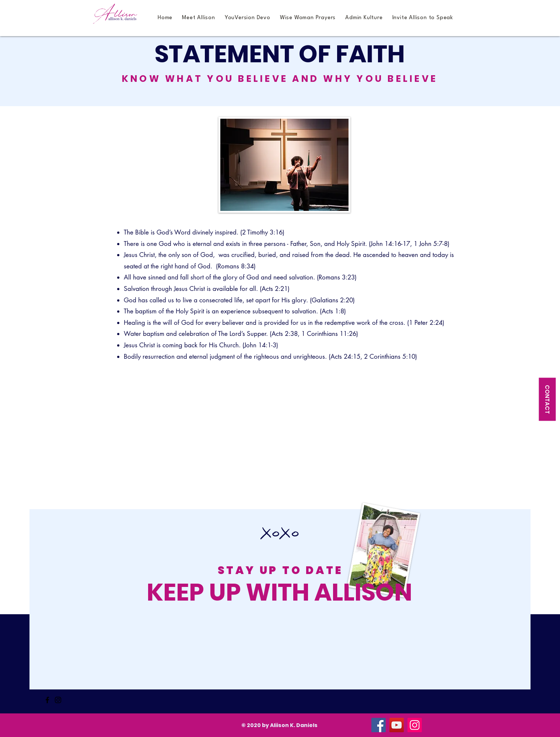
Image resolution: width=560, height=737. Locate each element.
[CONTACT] (547, 399)
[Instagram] (58, 700)
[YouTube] (397, 725)
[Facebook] (47, 700)
